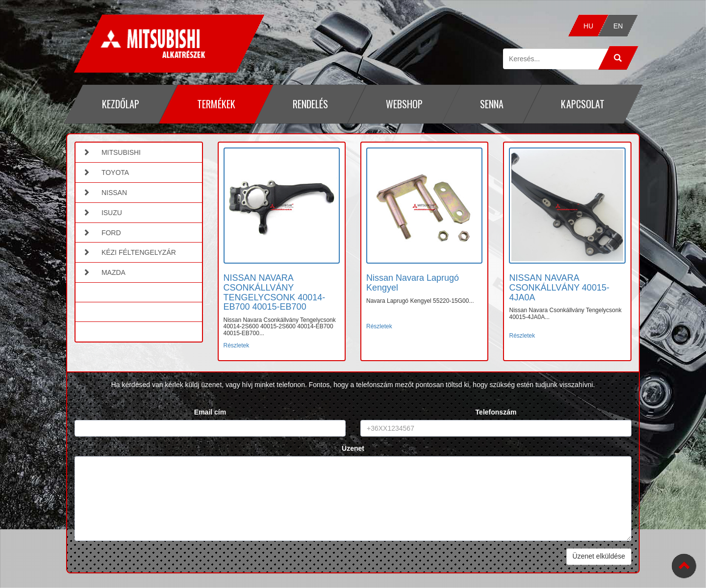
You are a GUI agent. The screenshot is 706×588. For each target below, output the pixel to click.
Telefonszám (496, 412)
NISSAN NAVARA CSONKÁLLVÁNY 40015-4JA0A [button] (559, 288)
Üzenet (353, 448)
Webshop (404, 104)
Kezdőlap (121, 104)
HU (588, 26)
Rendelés (310, 104)
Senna (492, 104)
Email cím (210, 412)
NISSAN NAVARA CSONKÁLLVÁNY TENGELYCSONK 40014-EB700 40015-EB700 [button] (275, 292)
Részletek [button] (237, 345)
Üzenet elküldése (599, 556)
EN (618, 26)
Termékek (216, 104)
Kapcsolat (583, 104)
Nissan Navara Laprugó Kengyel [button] (413, 283)
